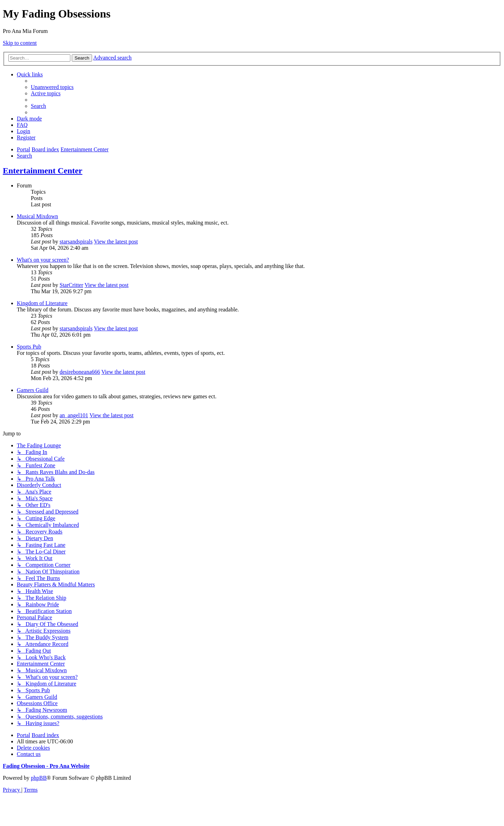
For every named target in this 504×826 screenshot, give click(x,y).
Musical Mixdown (37, 216)
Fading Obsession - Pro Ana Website (46, 766)
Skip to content (20, 43)
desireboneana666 (80, 372)
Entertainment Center (43, 171)
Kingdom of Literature (42, 303)
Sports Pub (29, 347)
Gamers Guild (33, 390)
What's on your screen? (43, 260)
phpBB (39, 778)
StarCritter (71, 285)
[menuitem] (52, 87)
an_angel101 (74, 415)
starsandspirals (76, 242)
